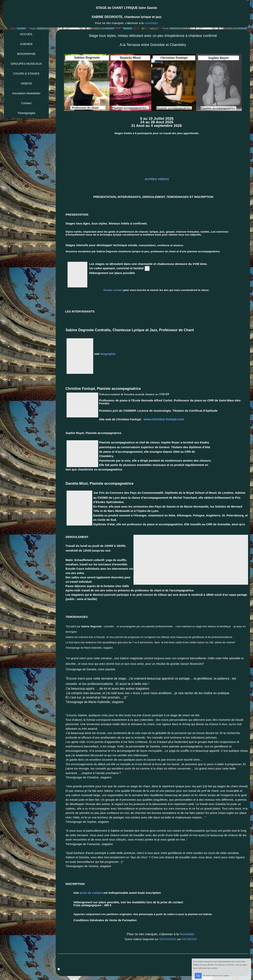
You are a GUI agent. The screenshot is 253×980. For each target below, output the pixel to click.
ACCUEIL (26, 34)
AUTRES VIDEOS (157, 179)
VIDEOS (26, 83)
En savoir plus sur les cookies (216, 975)
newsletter (151, 23)
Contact (26, 103)
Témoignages (26, 113)
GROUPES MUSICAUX (26, 64)
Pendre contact (113, 290)
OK (198, 976)
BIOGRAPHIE (26, 54)
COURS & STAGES (26, 73)
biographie (108, 354)
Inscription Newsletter (26, 93)
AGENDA (26, 44)
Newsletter (187, 934)
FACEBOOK (189, 939)
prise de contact (91, 893)
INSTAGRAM (167, 939)
